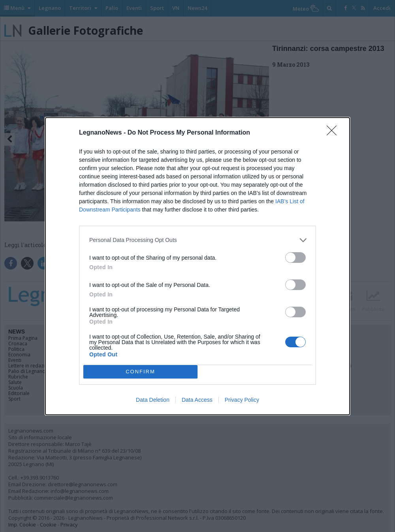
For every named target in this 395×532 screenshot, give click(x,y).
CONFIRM (140, 372)
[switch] (295, 258)
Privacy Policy (242, 400)
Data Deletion (153, 400)
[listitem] (197, 240)
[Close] (334, 133)
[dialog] (197, 266)
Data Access (197, 400)
